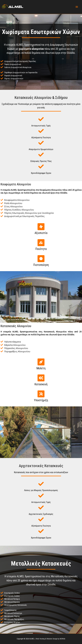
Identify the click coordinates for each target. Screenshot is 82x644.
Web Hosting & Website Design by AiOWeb (51, 639)
